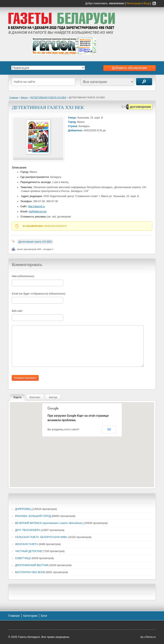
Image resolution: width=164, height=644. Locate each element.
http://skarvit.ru (37, 206)
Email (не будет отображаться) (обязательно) (39, 294)
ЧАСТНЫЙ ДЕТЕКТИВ (28, 551)
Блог (44, 616)
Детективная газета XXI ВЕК (35, 242)
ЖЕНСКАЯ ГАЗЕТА (26, 544)
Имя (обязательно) (23, 276)
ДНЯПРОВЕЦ (23, 509)
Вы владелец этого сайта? (64, 429)
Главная (14, 97)
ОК (109, 429)
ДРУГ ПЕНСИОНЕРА (27, 530)
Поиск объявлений (144, 82)
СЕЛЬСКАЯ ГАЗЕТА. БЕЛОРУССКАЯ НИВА (41, 537)
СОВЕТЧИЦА (23, 558)
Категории (30, 616)
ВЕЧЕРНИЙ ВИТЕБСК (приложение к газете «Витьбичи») (49, 523)
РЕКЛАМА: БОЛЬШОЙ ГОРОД (33, 516)
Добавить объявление (129, 68)
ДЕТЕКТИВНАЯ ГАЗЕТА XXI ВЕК (48, 97)
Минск (24, 97)
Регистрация (134, 3)
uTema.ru (150, 637)
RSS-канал (154, 3)
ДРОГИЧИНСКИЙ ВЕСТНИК (32, 565)
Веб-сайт (17, 311)
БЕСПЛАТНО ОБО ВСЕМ (30, 572)
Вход (147, 3)
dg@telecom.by (38, 212)
